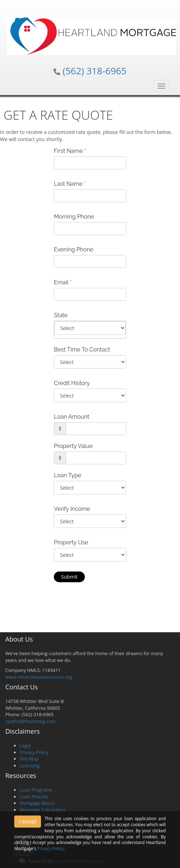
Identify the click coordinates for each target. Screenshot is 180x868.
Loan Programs (36, 790)
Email (63, 282)
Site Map (29, 759)
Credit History (72, 383)
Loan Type (68, 475)
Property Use (71, 542)
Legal (25, 745)
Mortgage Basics (37, 803)
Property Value (73, 446)
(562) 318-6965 (95, 71)
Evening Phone (74, 250)
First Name (70, 151)
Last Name (70, 184)
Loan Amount (71, 417)
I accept (28, 822)
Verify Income (72, 509)
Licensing (30, 765)
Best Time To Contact (82, 350)
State (61, 315)
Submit (69, 577)
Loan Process (34, 797)
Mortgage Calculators (43, 810)
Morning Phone (74, 217)
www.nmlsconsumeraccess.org (39, 677)
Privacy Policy (34, 752)
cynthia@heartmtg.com (30, 721)
